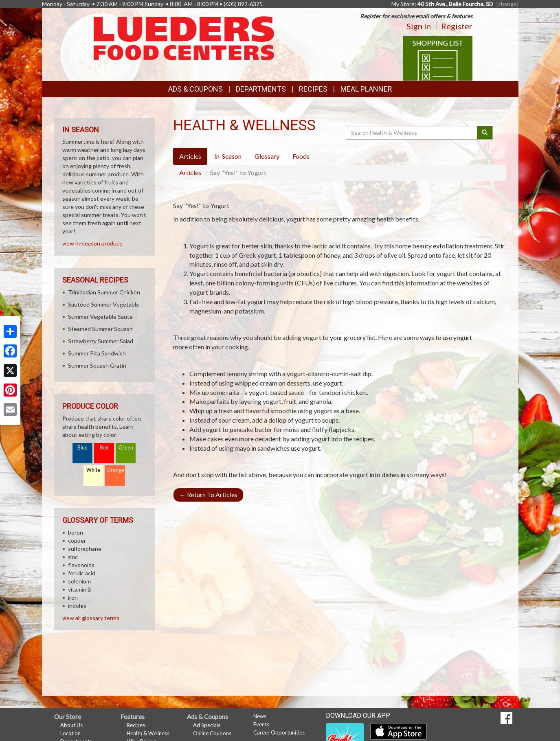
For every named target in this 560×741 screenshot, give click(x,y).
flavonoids (81, 565)
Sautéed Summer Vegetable (104, 304)
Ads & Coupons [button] (195, 89)
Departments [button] (261, 89)
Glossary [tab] (267, 156)
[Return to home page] (184, 38)
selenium (79, 581)
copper (77, 540)
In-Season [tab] (228, 156)
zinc (73, 557)
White (93, 470)
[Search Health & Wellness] (412, 133)
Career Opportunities (279, 732)
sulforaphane (85, 549)
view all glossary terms (91, 618)
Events (261, 724)
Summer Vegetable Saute (100, 317)
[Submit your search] (485, 133)
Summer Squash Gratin (97, 365)
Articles (190, 172)
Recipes (313, 89)
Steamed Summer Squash (100, 329)
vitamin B (80, 589)
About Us (71, 725)
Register (457, 26)
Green (126, 448)
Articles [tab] (190, 156)
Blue (82, 448)
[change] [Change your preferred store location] (507, 4)
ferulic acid (82, 573)
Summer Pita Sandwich (97, 353)
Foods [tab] (301, 156)
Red (104, 448)
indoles (77, 606)
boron (76, 532)
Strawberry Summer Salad (101, 341)
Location (70, 733)
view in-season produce (92, 243)
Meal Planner (366, 89)
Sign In (419, 26)
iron (73, 597)
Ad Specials (207, 725)
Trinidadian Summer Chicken (104, 292)
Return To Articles (208, 494)
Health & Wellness (148, 733)
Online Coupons (212, 733)
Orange (115, 470)
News (260, 716)
